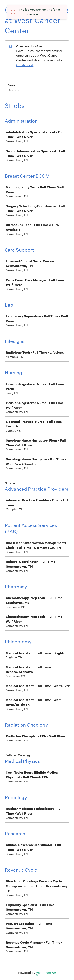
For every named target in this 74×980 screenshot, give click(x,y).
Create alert (25, 65)
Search (13, 85)
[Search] (37, 91)
